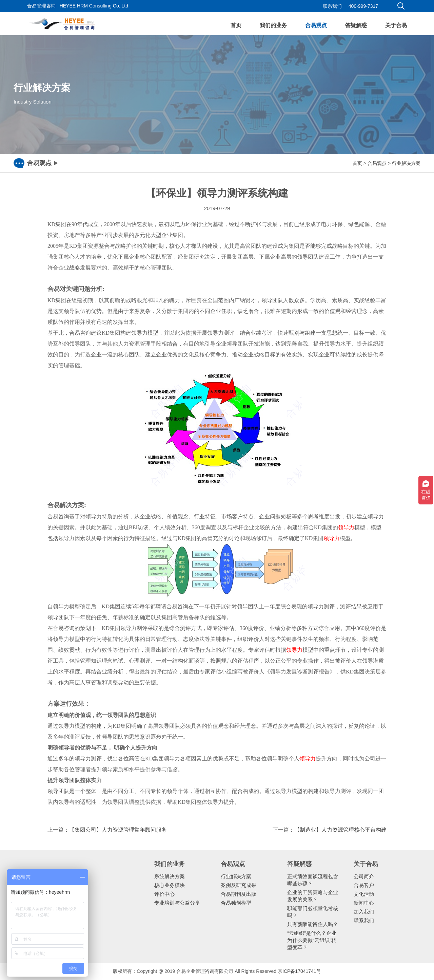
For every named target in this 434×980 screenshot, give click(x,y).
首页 (236, 25)
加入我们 (364, 912)
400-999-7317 (363, 6)
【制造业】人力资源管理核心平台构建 (340, 830)
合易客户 (364, 885)
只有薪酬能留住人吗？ (313, 924)
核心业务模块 (170, 885)
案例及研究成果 (239, 885)
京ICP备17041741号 (299, 971)
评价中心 (164, 894)
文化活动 (364, 894)
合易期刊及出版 (239, 894)
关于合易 (396, 25)
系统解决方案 (170, 876)
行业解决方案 (406, 163)
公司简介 (364, 876)
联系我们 (332, 6)
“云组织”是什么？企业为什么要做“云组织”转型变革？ (312, 940)
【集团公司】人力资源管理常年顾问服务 (118, 830)
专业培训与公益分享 (177, 903)
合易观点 (316, 25)
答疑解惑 (356, 25)
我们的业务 (273, 25)
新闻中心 (364, 903)
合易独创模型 (236, 903)
